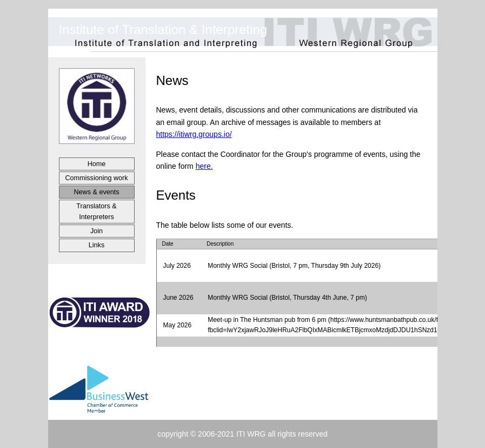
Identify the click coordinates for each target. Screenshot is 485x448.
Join (97, 231)
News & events (97, 192)
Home (97, 164)
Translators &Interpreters (96, 212)
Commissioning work (96, 178)
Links (97, 245)
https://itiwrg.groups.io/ (194, 134)
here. (204, 166)
